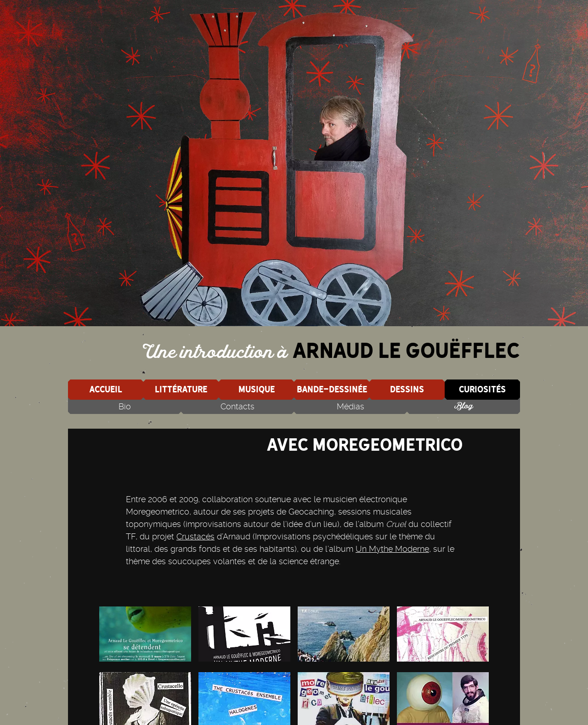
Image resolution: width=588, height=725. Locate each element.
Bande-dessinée (332, 389)
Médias (351, 407)
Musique (257, 389)
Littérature (181, 389)
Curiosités (482, 389)
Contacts (237, 407)
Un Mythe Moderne (392, 549)
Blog (464, 406)
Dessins (407, 389)
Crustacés (195, 536)
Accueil (106, 389)
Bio (125, 407)
